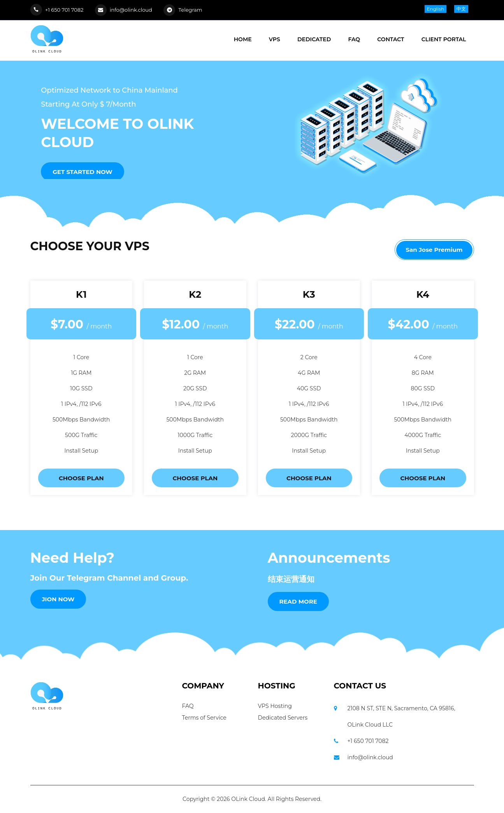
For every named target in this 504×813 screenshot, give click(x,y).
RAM (85, 373)
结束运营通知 (291, 579)
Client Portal (444, 39)
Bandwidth (95, 420)
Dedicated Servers (283, 718)
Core (83, 357)
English (436, 9)
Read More (298, 601)
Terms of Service (204, 718)
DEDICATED (314, 39)
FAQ (354, 39)
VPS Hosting (275, 706)
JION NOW (58, 599)
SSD (87, 388)
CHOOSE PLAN (81, 478)
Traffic (89, 435)
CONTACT (391, 39)
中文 (461, 9)
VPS (275, 39)
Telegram (183, 10)
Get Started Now (83, 173)
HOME (243, 39)
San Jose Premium (434, 250)
